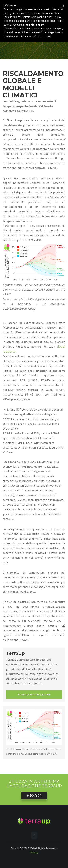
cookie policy (34, 25)
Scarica (34, 796)
